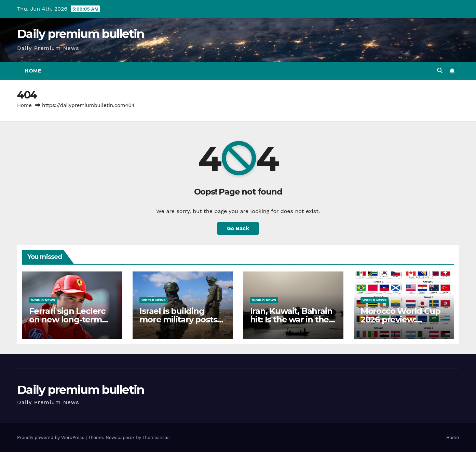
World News (43, 300)
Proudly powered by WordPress (51, 437)
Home (33, 71)
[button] (440, 71)
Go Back (238, 228)
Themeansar (156, 437)
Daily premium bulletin (81, 34)
